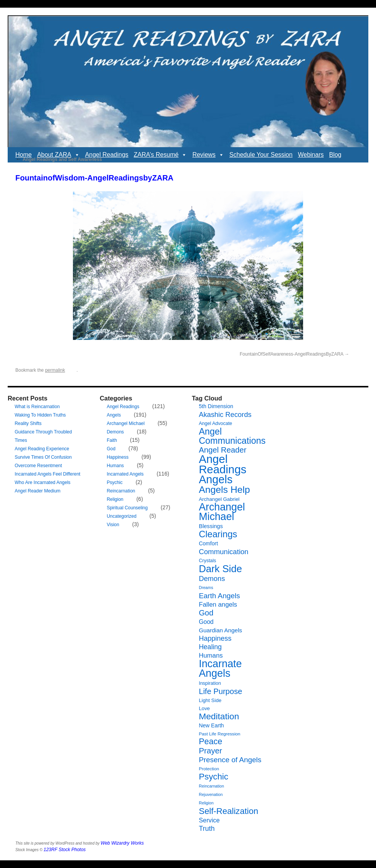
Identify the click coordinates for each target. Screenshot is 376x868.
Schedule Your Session (261, 155)
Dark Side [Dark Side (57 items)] (220, 569)
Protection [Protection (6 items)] (209, 769)
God (111, 449)
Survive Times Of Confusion (43, 457)
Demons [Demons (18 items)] (212, 578)
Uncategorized (121, 516)
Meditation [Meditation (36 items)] (219, 716)
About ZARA (59, 155)
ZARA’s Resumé (161, 155)
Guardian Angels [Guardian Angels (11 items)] (220, 630)
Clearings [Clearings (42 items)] (218, 534)
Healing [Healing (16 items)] (210, 647)
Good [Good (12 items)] (206, 622)
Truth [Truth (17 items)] (207, 829)
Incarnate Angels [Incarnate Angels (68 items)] (220, 669)
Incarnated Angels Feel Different (47, 474)
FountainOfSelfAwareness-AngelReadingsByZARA (292, 354)
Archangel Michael (126, 423)
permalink (55, 370)
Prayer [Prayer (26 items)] (210, 751)
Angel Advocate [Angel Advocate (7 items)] (215, 423)
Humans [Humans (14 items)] (211, 656)
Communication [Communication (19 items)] (223, 552)
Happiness (118, 457)
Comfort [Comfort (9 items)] (208, 543)
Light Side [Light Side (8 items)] (210, 700)
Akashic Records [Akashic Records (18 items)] (225, 414)
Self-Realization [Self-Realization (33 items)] (228, 811)
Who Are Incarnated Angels (42, 482)
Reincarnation (121, 491)
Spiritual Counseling (127, 508)
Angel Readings (107, 155)
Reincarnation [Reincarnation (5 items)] (211, 786)
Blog (335, 155)
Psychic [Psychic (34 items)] (214, 777)
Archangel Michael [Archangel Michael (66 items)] (222, 512)
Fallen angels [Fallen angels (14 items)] (218, 605)
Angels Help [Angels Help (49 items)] (224, 490)
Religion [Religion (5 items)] (206, 803)
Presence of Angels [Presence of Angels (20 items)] (230, 760)
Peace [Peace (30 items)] (210, 742)
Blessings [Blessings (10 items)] (211, 526)
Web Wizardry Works (122, 843)
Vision (113, 525)
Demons (115, 432)
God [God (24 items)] (206, 613)
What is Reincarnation (37, 407)
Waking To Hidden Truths (40, 415)
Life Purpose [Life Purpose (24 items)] (220, 691)
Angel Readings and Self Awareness (59, 159)
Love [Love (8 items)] (204, 708)
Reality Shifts (28, 423)
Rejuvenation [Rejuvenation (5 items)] (211, 794)
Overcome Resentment (38, 466)
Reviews (208, 155)
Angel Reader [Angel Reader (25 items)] (223, 450)
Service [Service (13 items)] (209, 820)
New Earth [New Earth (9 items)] (211, 725)
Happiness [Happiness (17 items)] (215, 638)
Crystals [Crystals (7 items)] (207, 561)
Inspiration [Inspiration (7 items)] (210, 683)
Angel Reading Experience (42, 449)
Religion (115, 499)
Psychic (115, 482)
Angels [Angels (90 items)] (216, 479)
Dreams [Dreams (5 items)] (206, 587)
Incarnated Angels (125, 474)
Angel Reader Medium (37, 491)
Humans (115, 466)
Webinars (311, 155)
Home (24, 155)
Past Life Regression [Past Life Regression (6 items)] (219, 734)
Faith (112, 440)
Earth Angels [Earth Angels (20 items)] (219, 596)
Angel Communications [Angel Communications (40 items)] (232, 436)
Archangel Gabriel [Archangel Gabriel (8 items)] (219, 499)
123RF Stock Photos (65, 850)
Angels (114, 415)
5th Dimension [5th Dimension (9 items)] (216, 406)
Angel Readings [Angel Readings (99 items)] (223, 464)
